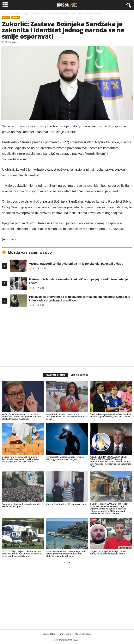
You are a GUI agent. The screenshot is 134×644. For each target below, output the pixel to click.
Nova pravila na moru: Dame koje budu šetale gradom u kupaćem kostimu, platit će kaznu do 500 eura (66, 554)
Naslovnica (7, 14)
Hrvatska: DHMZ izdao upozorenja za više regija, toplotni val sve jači (65, 458)
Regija (27, 14)
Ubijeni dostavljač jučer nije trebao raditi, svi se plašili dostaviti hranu (108, 552)
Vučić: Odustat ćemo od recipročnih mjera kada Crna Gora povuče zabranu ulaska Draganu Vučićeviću (22, 417)
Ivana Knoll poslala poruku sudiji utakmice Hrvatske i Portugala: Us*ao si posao (66, 417)
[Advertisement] (67, 338)
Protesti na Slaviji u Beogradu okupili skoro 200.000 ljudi (21, 505)
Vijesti (18, 14)
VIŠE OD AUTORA (80, 375)
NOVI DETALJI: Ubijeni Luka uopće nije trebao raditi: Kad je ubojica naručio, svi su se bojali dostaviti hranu (22, 554)
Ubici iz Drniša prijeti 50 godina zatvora (66, 504)
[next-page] (69, 562)
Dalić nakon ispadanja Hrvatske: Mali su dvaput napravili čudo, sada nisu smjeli (110, 415)
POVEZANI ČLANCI (55, 375)
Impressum (65, 634)
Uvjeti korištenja (83, 634)
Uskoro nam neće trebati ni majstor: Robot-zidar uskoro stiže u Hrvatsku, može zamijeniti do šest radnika (21, 459)
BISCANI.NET (49, 634)
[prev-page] (65, 562)
